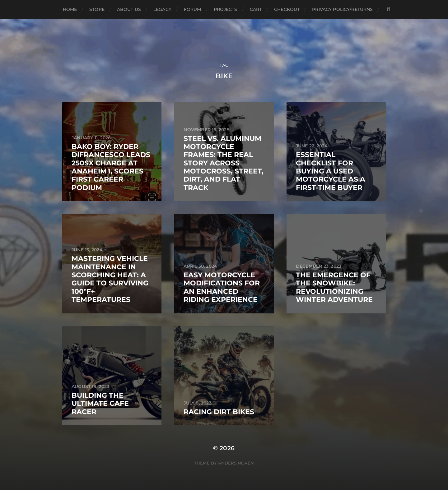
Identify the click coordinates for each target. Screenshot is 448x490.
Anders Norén (236, 463)
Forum (193, 9)
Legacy (162, 9)
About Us (129, 9)
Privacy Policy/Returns (342, 9)
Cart (256, 9)
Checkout (287, 9)
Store (97, 9)
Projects (226, 9)
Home (70, 9)
